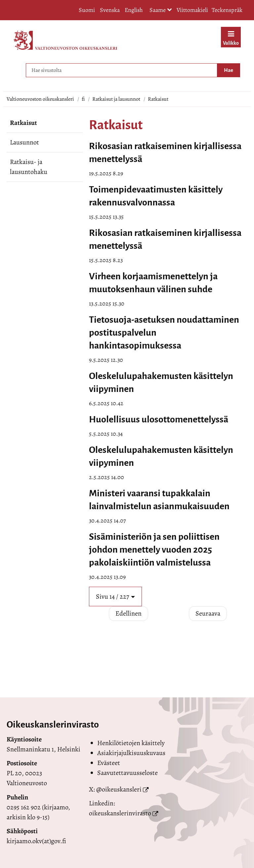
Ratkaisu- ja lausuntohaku (29, 167)
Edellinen (128, 613)
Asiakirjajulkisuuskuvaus (131, 753)
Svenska (110, 10)
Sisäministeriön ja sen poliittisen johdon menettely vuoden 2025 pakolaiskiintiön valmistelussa (154, 550)
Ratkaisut (23, 123)
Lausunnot (24, 142)
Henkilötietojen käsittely (131, 743)
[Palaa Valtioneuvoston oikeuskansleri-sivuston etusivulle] (65, 40)
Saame (161, 10)
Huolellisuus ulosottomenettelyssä (159, 419)
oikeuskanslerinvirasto (120, 813)
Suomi (87, 10)
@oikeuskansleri (119, 789)
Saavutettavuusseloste (127, 773)
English (134, 10)
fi (83, 99)
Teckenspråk (227, 10)
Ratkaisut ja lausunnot (116, 99)
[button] (115, 597)
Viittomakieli (192, 10)
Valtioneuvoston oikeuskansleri (40, 99)
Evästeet (109, 763)
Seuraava (208, 613)
